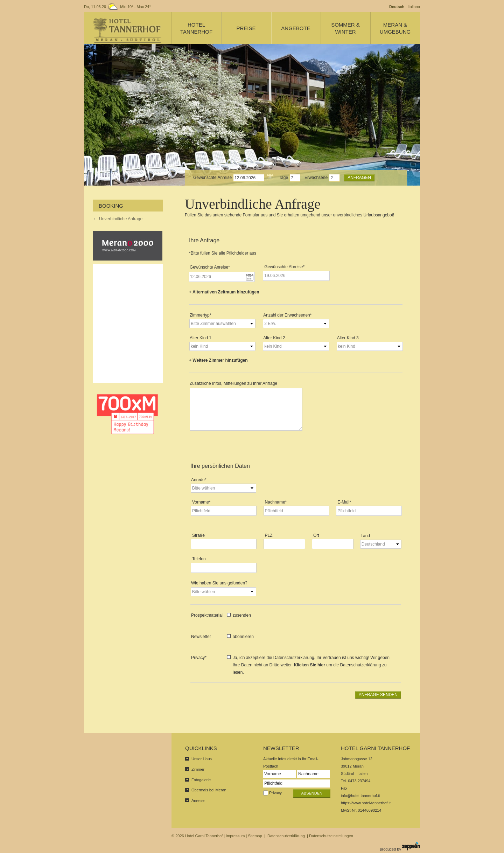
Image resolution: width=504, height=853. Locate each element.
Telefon (199, 559)
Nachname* (276, 502)
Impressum (235, 836)
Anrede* (199, 480)
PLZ (269, 535)
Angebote (296, 28)
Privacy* (199, 658)
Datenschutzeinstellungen (331, 836)
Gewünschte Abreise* (284, 267)
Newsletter (201, 637)
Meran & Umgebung (395, 28)
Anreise (198, 800)
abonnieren (243, 637)
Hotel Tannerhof (196, 28)
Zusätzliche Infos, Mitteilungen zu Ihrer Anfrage (233, 383)
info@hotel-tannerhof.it (360, 796)
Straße (198, 535)
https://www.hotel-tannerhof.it (366, 803)
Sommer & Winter (345, 28)
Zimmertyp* (200, 315)
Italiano (414, 7)
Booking (111, 206)
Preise (246, 28)
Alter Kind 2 (274, 338)
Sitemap (255, 836)
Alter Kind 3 (348, 338)
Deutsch (397, 7)
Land (365, 536)
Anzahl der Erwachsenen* (287, 315)
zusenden (242, 615)
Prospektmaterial (207, 615)
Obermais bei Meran (209, 790)
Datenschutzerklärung (286, 836)
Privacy (275, 793)
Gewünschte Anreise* (210, 267)
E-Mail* (344, 502)
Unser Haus (202, 759)
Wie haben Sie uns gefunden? (219, 583)
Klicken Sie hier (310, 665)
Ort (316, 535)
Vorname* (201, 502)
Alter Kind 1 (201, 338)
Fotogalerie (201, 780)
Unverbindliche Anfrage (121, 219)
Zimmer (198, 769)
